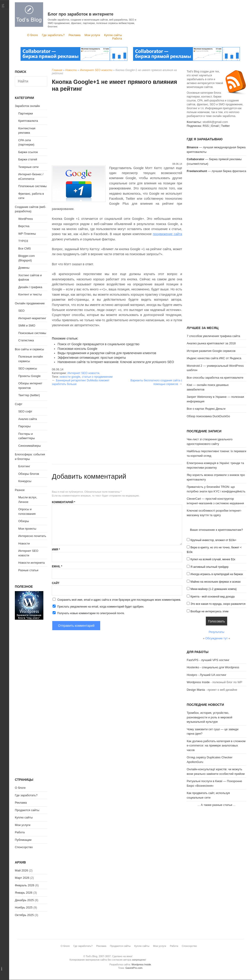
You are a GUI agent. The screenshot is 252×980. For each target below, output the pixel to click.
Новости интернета (31, 563)
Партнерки (26, 113)
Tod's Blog (29, 15)
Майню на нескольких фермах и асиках (216, 582)
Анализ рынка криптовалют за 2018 (211, 343)
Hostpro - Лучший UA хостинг (207, 675)
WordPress (26, 219)
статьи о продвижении (97, 377)
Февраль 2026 (25, 885)
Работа (117, 39)
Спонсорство (24, 847)
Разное (20, 490)
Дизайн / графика (30, 287)
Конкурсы (25, 481)
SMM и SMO (27, 325)
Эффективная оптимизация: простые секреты (92, 358)
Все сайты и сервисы (29, 349)
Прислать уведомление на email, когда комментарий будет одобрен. (98, 606)
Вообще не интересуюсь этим (210, 611)
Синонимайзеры (30, 446)
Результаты (216, 632)
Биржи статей (28, 159)
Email (57, 566)
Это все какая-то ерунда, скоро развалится (218, 604)
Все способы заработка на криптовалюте (215, 378)
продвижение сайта (167, 234)
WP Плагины (27, 234)
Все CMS (25, 248)
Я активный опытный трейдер (210, 567)
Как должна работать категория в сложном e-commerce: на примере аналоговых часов (216, 746)
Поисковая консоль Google (77, 349)
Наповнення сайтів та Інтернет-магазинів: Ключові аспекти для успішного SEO (116, 362)
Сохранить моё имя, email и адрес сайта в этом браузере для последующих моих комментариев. (119, 600)
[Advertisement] (117, 128)
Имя (56, 550)
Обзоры (24, 521)
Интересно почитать (32, 536)
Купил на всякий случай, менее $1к (213, 559)
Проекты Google (29, 376)
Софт (19, 404)
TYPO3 (23, 241)
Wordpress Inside (198, 682)
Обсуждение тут (217, 638)
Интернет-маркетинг (32, 318)
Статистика (26, 340)
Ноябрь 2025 (24, 907)
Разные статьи (28, 570)
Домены (24, 268)
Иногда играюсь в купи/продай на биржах (217, 574)
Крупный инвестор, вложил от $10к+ (214, 540)
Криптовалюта (28, 121)
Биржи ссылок (28, 152)
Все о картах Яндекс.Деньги (206, 409)
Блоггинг (24, 466)
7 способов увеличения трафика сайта (213, 336)
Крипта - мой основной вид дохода (213, 597)
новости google (70, 377)
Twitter (225, 126)
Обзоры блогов (29, 474)
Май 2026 (21, 870)
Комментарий (63, 502)
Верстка (24, 226)
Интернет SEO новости (96, 70)
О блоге (33, 35)
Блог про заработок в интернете (81, 14)
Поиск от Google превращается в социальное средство (98, 344)
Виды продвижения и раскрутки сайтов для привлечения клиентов (107, 353)
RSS (206, 126)
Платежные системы (32, 186)
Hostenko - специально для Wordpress (213, 667)
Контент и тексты (30, 294)
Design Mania (196, 690)
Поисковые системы (32, 333)
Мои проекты (27, 529)
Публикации (23, 840)
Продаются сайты (27, 810)
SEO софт (25, 411)
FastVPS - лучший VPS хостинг (208, 660)
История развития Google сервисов (211, 351)
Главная (57, 70)
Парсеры (24, 426)
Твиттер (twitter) (29, 395)
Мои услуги (92, 35)
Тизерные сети (28, 167)
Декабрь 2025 (24, 900)
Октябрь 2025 (24, 915)
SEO (21, 311)
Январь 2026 (24, 893)
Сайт (56, 583)
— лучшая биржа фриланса (217, 171)
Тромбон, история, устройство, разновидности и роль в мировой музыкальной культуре (210, 717)
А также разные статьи (217, 805)
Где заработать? (53, 35)
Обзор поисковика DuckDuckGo (208, 416)
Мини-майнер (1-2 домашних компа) (214, 589)
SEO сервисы (28, 368)
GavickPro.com (134, 968)
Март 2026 (22, 878)
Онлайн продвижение (30, 303)
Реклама (75, 35)
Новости (71, 70)
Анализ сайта (28, 419)
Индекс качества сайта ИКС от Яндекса (214, 358)
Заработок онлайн (27, 106)
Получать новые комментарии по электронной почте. (88, 613)
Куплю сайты (113, 35)
